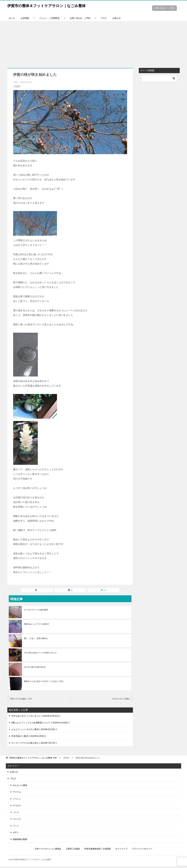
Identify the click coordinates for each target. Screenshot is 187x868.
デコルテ (17, 807)
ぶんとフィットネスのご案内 (34, 731)
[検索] (159, 80)
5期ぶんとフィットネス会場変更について (41, 724)
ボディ (16, 834)
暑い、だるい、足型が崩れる (36, 640)
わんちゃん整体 (20, 787)
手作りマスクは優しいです (21, 700)
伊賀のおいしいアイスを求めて (37, 626)
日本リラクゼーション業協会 (48, 850)
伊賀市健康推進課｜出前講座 (98, 850)
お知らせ (117, 20)
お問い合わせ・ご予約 (164, 9)
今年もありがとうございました (36, 717)
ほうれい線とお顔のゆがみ (35, 669)
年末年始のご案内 (29, 738)
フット (16, 827)
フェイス (17, 821)
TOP (33, 759)
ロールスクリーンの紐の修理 (36, 611)
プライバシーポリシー (142, 850)
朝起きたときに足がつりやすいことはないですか (44, 683)
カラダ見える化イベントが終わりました (40, 654)
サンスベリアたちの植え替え (34, 744)
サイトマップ (121, 850)
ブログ (104, 20)
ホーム (12, 20)
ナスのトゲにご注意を (121, 700)
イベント (17, 800)
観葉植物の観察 (20, 841)
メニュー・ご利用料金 (49, 20)
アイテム (17, 794)
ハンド (16, 814)
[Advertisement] (93, 45)
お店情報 (25, 20)
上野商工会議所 (73, 850)
